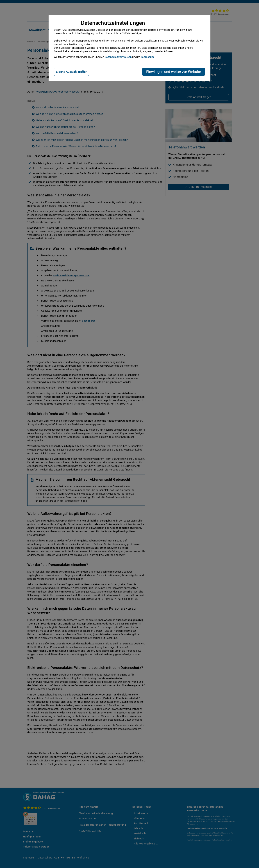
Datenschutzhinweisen (118, 57)
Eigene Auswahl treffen (72, 72)
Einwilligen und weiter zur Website (174, 72)
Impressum (147, 57)
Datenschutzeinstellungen (113, 23)
